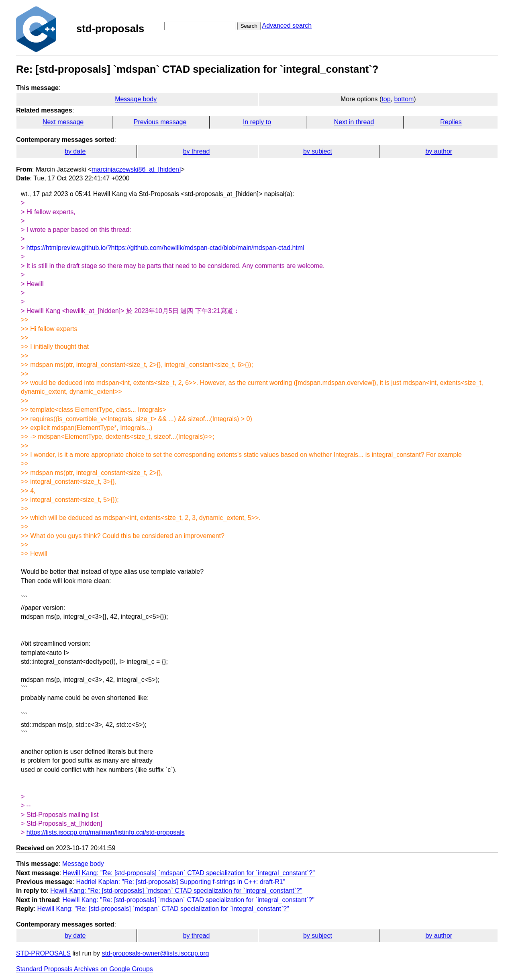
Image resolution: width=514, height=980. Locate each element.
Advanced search (287, 26)
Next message (63, 122)
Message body (136, 99)
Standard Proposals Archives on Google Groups (85, 969)
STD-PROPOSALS (43, 953)
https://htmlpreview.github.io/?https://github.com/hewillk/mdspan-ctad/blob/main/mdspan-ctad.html (165, 248)
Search (249, 26)
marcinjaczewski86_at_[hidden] (136, 169)
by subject (318, 151)
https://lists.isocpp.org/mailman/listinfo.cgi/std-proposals (106, 832)
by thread (197, 151)
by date (75, 151)
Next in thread (354, 122)
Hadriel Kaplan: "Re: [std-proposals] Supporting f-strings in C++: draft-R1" (181, 882)
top (386, 99)
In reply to (257, 122)
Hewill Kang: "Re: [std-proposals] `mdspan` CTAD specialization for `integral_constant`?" (189, 873)
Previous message (160, 122)
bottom (404, 99)
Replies (451, 122)
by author (439, 151)
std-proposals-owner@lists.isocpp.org (155, 953)
